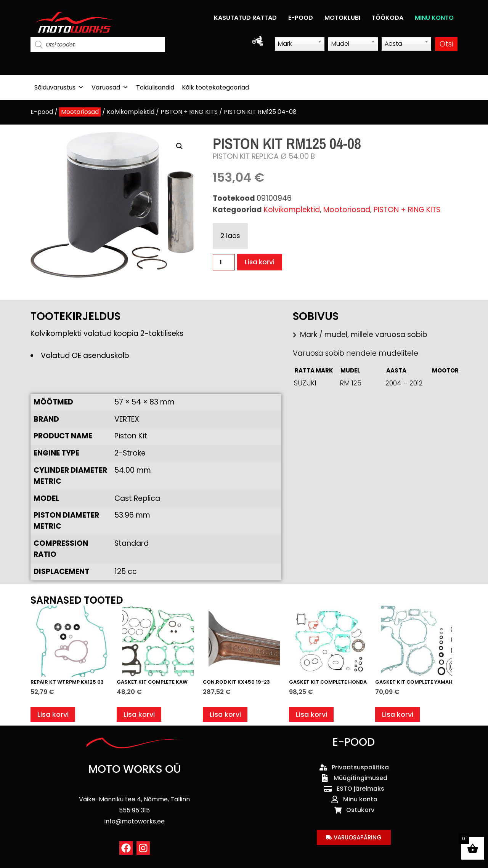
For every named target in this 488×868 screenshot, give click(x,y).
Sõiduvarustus (59, 87)
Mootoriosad (80, 112)
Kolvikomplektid (131, 112)
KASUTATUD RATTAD (245, 18)
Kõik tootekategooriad (215, 87)
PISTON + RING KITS (189, 112)
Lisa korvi (261, 262)
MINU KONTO (434, 18)
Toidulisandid (155, 87)
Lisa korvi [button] (54, 715)
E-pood (42, 112)
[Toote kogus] (224, 262)
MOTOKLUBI (342, 18)
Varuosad (110, 87)
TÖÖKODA (388, 18)
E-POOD (301, 18)
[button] (180, 146)
